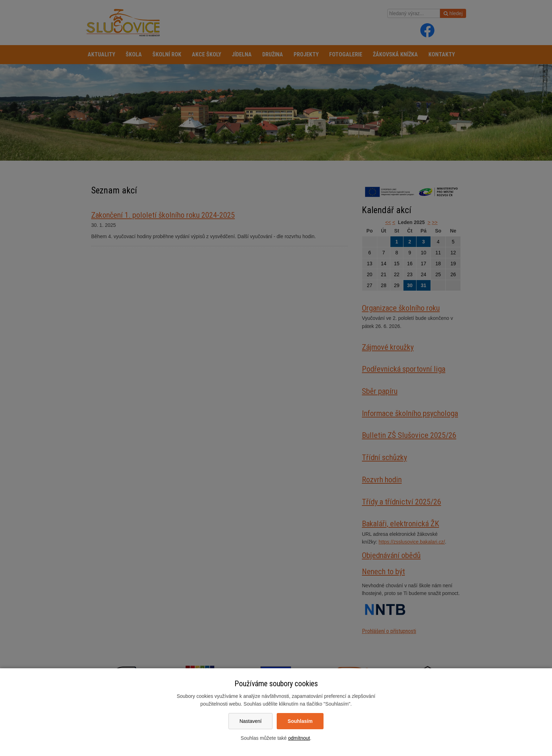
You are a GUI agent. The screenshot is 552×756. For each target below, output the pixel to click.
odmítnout (299, 738)
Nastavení (250, 721)
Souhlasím (300, 721)
